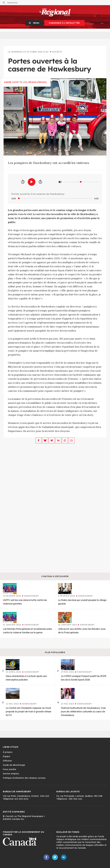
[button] (34, 23)
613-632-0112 (21, 799)
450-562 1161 (75, 799)
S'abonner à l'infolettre (64, 23)
